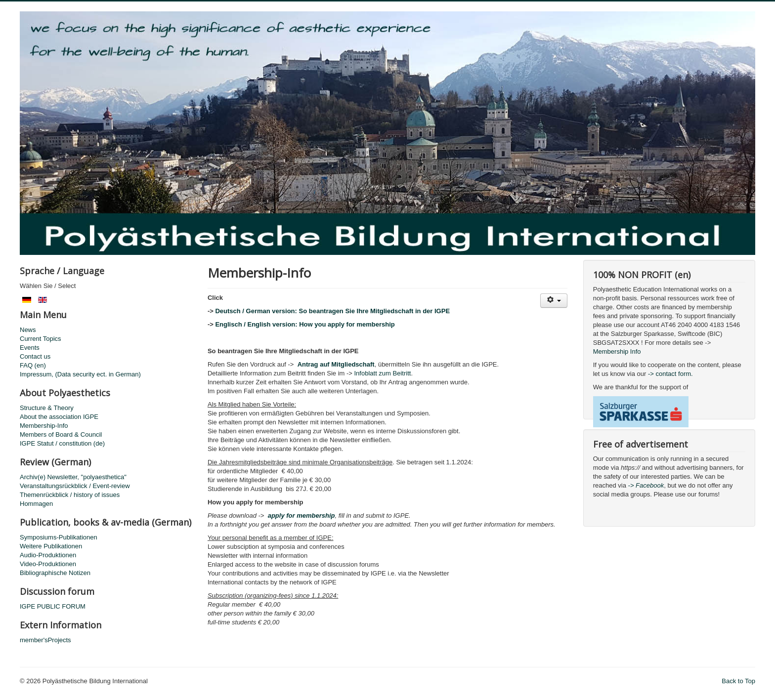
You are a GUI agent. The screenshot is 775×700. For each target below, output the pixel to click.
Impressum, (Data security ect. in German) (80, 374)
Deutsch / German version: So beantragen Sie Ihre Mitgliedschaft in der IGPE (332, 311)
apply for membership (301, 515)
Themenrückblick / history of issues (70, 495)
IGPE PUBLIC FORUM (53, 606)
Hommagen (36, 504)
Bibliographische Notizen (55, 573)
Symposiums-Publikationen (59, 537)
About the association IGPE (59, 417)
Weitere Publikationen (51, 546)
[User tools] (554, 301)
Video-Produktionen (48, 564)
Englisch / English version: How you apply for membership (305, 324)
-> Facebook (646, 485)
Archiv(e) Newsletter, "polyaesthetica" (73, 477)
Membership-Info (44, 426)
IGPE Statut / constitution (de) (62, 443)
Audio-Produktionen (48, 555)
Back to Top (738, 681)
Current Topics (41, 339)
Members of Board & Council (61, 434)
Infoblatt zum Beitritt (383, 373)
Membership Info (617, 351)
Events (30, 348)
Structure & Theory (47, 408)
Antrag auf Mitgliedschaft (336, 364)
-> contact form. (669, 374)
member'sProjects (45, 640)
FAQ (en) (33, 365)
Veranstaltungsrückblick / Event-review (75, 486)
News (28, 330)
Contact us (35, 356)
